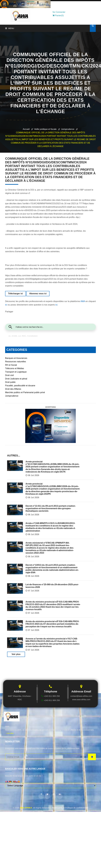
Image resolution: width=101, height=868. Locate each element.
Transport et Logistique (16, 372)
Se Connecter (59, 12)
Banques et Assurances (16, 358)
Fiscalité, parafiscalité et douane (20, 386)
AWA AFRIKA (26, 808)
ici (6, 305)
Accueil (26, 129)
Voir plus (16, 654)
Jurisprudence (68, 129)
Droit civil (9, 375)
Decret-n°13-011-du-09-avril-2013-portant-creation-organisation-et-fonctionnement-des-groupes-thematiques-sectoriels (51, 508)
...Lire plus (9, 733)
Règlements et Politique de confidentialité (70, 808)
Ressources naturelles (16, 362)
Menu (10, 28)
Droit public (10, 382)
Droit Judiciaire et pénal (16, 379)
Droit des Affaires (13, 389)
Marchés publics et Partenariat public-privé (25, 392)
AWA (83, 301)
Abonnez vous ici (38, 294)
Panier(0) (58, 15)
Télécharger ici (15, 294)
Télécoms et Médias (15, 368)
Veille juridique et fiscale (45, 129)
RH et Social (11, 365)
